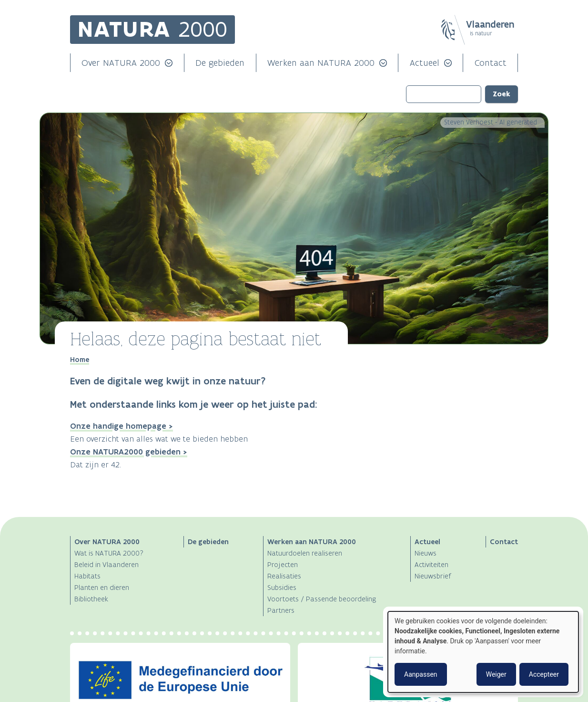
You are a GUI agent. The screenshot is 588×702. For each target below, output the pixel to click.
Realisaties (284, 576)
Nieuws (426, 553)
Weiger (496, 674)
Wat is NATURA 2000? (109, 553)
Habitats (87, 576)
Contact (491, 63)
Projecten (283, 564)
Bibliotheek (91, 599)
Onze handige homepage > (122, 426)
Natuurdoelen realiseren (305, 553)
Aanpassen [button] (421, 674)
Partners (281, 610)
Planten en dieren (102, 587)
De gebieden (220, 63)
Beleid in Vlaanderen (106, 564)
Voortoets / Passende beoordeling (322, 599)
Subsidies (282, 587)
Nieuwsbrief (433, 576)
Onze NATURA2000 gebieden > (129, 452)
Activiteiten (431, 564)
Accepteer (544, 674)
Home (80, 360)
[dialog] (483, 652)
